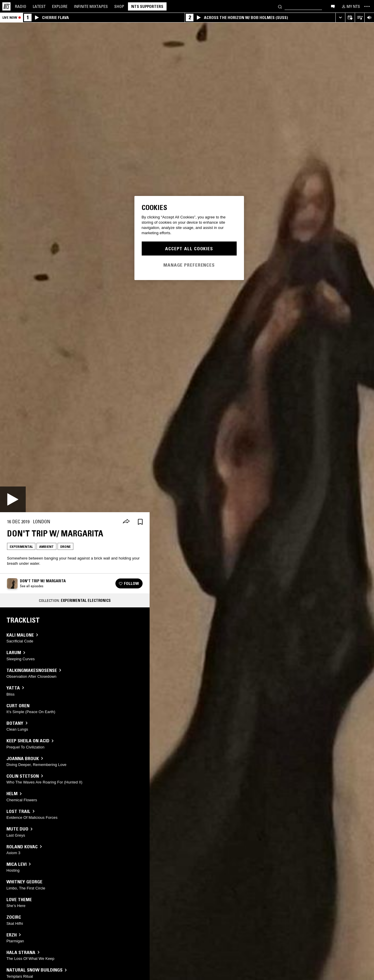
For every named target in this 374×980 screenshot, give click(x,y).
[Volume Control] (369, 18)
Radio (21, 6)
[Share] (126, 522)
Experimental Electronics (86, 600)
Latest (39, 6)
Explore (60, 6)
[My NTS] (350, 6)
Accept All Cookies (189, 249)
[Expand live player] (340, 18)
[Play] (13, 499)
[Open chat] (333, 6)
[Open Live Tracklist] (360, 18)
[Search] (280, 6)
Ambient (46, 547)
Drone (65, 547)
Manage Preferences (189, 265)
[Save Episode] (140, 522)
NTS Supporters (147, 6)
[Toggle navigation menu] (367, 6)
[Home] (6, 6)
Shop (119, 6)
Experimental (21, 547)
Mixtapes (91, 6)
